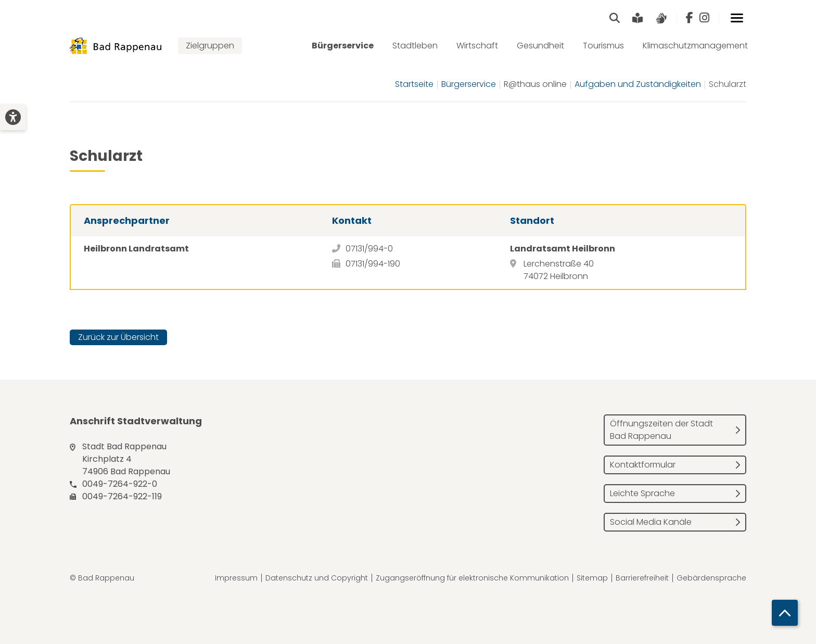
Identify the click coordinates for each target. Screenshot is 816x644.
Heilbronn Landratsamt (136, 249)
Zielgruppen (210, 46)
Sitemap (592, 578)
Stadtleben (415, 46)
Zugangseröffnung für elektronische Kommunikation (472, 578)
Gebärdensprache (711, 578)
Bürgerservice (343, 46)
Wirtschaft (477, 46)
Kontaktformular (643, 465)
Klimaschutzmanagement (695, 46)
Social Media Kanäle (651, 522)
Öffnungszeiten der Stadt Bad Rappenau (661, 430)
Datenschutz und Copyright (317, 578)
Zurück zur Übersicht (118, 337)
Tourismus (603, 46)
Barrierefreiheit (642, 578)
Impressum (236, 578)
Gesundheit (540, 46)
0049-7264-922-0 (120, 484)
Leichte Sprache (642, 493)
